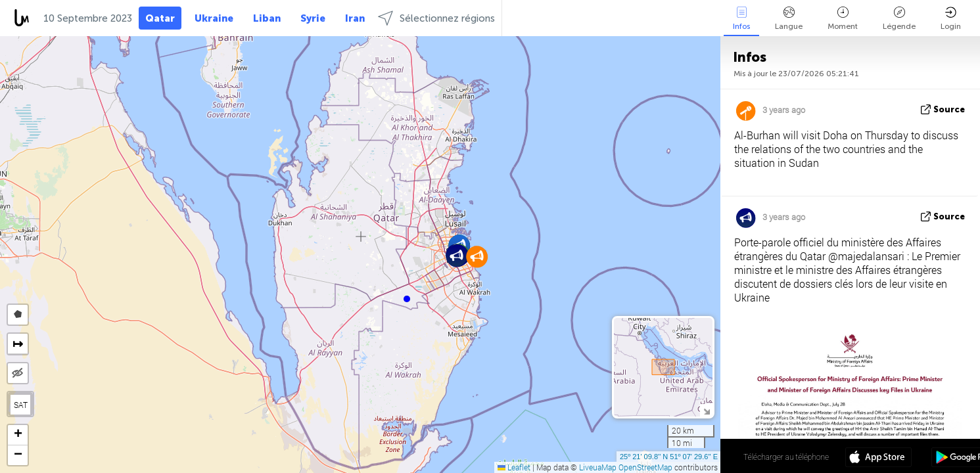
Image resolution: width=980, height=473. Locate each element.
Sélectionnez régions (436, 18)
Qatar (160, 18)
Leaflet (514, 467)
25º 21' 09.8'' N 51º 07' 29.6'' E (669, 457)
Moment (843, 19)
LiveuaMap (598, 467)
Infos (741, 19)
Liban (267, 18)
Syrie (313, 18)
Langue (789, 19)
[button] (407, 299)
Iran (355, 18)
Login (951, 19)
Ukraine (214, 18)
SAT (21, 405)
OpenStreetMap (645, 467)
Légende (899, 19)
